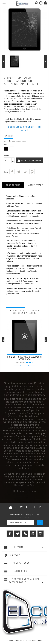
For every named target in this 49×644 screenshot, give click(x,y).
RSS (25, 534)
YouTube (33, 534)
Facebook (10, 534)
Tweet (19, 172)
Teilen (12, 172)
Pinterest (32, 172)
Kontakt (15, 555)
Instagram (41, 534)
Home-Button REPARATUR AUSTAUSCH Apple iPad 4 (25, 358)
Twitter (17, 534)
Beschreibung (13, 185)
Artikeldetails (36, 185)
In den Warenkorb (31, 161)
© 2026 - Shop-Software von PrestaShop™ (24, 641)
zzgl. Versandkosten (19, 141)
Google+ (25, 172)
